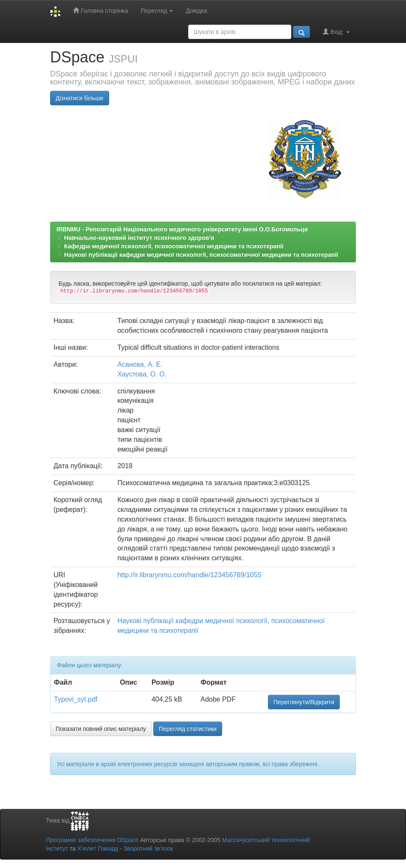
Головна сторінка (100, 10)
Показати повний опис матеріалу (101, 729)
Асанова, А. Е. (140, 364)
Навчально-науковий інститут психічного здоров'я (139, 238)
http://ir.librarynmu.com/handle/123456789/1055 (189, 575)
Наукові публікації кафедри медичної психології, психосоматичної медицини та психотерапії (201, 255)
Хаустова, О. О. (142, 374)
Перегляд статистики (188, 729)
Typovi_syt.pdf (76, 699)
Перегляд (157, 11)
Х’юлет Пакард (98, 848)
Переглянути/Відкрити (304, 702)
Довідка (196, 11)
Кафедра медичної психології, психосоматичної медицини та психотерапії (174, 246)
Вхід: (336, 32)
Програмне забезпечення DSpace (92, 840)
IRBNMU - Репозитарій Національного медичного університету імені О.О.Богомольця (182, 229)
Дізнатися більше (80, 98)
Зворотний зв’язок (148, 848)
